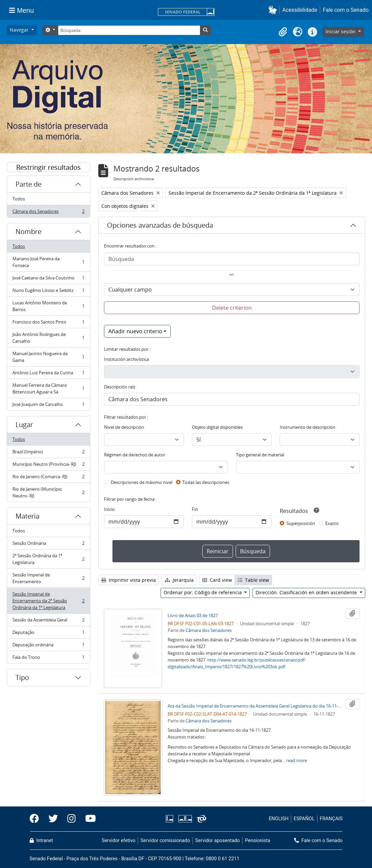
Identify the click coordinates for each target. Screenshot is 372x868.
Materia (27, 516)
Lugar (24, 425)
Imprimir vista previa (129, 580)
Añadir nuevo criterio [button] (135, 331)
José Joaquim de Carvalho (48, 406)
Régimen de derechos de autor (135, 455)
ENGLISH (279, 819)
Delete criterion (232, 308)
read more (297, 760)
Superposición (301, 523)
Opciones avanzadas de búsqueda (160, 225)
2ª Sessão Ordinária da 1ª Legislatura (48, 559)
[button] (274, 10)
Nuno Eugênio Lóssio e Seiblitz (48, 292)
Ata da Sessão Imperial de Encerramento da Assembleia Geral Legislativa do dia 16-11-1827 (255, 706)
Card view (217, 580)
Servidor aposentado (217, 841)
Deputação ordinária (48, 646)
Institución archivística (126, 359)
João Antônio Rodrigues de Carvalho (48, 338)
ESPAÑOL (304, 819)
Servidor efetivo (119, 841)
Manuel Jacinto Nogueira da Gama (48, 357)
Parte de (28, 184)
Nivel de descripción (124, 427)
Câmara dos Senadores (48, 213)
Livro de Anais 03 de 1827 (193, 615)
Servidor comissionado (165, 841)
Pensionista (258, 841)
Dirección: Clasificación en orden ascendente (307, 592)
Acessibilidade (300, 10)
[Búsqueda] (129, 30)
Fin (195, 509)
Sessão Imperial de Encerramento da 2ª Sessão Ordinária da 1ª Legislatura (48, 601)
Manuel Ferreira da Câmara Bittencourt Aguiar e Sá (48, 388)
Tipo (22, 677)
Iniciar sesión (341, 31)
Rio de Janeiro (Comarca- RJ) (48, 478)
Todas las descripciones (206, 482)
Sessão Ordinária (48, 545)
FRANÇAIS (331, 819)
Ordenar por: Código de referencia (203, 592)
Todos (19, 199)
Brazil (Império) (48, 453)
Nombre (28, 232)
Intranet (41, 841)
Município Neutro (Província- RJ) (48, 466)
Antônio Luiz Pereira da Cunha (48, 374)
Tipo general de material (260, 455)
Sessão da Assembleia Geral (48, 621)
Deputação (48, 634)
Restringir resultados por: (48, 167)
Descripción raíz (120, 387)
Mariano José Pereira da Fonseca (48, 262)
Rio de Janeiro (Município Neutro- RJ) (48, 492)
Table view (253, 580)
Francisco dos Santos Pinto (48, 323)
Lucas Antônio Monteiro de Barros (48, 306)
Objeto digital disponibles (217, 427)
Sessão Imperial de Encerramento (48, 578)
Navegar (20, 30)
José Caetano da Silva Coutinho (48, 279)
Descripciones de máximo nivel (142, 482)
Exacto (332, 523)
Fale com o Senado (346, 10)
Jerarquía (179, 580)
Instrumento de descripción (308, 427)
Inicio (109, 509)
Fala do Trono (48, 658)
